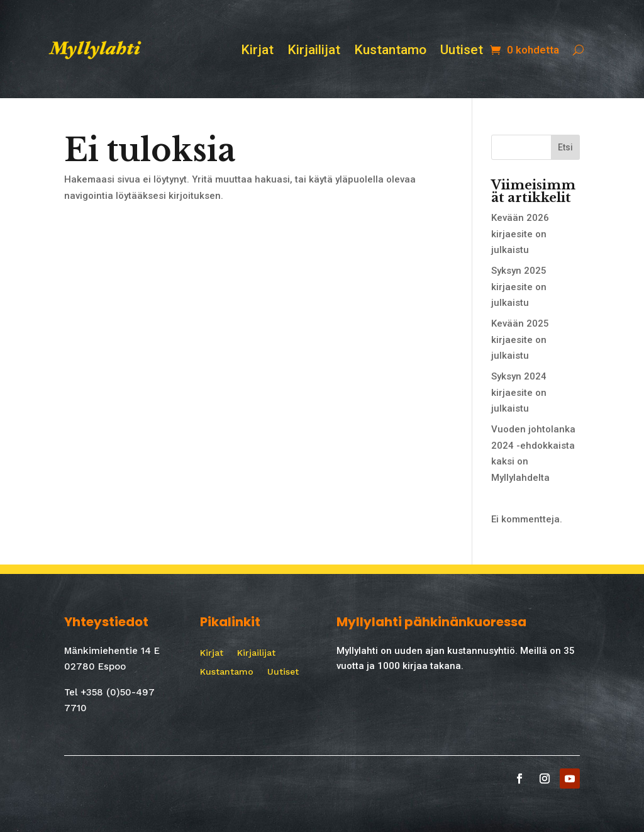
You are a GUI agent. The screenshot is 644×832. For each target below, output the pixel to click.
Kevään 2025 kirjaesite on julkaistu (520, 340)
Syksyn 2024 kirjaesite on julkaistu (519, 392)
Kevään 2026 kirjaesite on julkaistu (520, 234)
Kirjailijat (314, 51)
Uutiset (462, 51)
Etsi (565, 147)
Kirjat (257, 51)
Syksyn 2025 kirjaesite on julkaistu (519, 287)
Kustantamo (390, 51)
